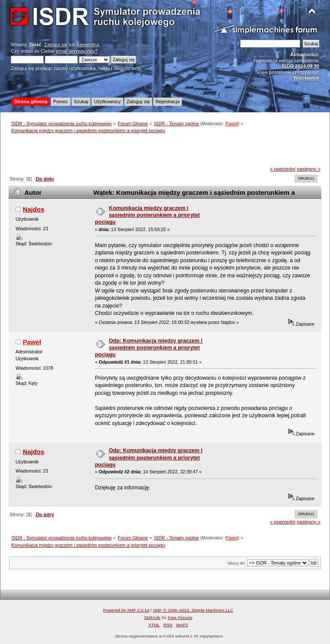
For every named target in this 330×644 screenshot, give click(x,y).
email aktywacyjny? (77, 51)
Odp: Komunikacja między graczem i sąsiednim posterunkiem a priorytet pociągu (149, 348)
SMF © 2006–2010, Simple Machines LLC (193, 610)
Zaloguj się (56, 44)
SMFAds (152, 617)
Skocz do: (237, 563)
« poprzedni (283, 169)
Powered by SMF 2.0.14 (126, 610)
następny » (309, 169)
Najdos (34, 209)
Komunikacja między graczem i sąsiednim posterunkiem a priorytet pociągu (148, 215)
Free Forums (180, 617)
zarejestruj (88, 44)
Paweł (232, 124)
